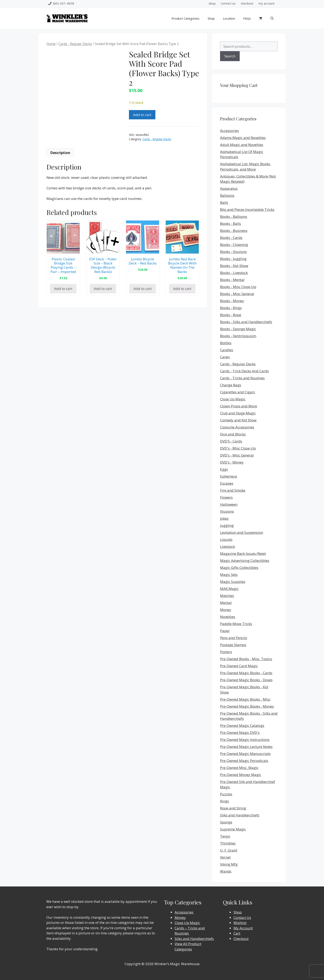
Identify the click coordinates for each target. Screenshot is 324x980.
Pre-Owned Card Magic (239, 666)
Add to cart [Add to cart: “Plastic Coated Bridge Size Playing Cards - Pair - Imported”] (63, 289)
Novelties (228, 617)
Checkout (241, 939)
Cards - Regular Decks (75, 44)
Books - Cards (231, 238)
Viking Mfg (229, 864)
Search (230, 56)
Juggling (227, 525)
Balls (224, 202)
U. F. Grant (229, 850)
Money (226, 610)
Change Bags (231, 385)
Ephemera (229, 476)
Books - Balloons (234, 217)
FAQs (247, 18)
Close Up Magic (233, 399)
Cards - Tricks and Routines (242, 378)
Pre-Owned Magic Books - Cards (246, 673)
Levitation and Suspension (242, 532)
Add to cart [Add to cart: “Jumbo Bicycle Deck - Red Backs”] (143, 289)
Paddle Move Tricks (236, 624)
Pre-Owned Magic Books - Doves (246, 680)
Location (229, 18)
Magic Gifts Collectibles (239, 568)
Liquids (226, 539)
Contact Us (242, 918)
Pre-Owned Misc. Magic (239, 768)
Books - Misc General (237, 294)
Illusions (227, 511)
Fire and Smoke (233, 490)
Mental (226, 603)
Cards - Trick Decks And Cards (244, 371)
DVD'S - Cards (231, 441)
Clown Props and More (239, 406)
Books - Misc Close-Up (238, 287)
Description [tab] (60, 153)
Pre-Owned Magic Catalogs (242, 726)
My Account (243, 928)
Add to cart (142, 115)
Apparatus (229, 188)
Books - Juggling (233, 259)
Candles (227, 350)
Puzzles (226, 794)
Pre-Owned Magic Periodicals (244, 761)
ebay (212, 3)
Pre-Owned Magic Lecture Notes (246, 747)
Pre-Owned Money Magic (241, 775)
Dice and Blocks (233, 434)
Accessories (229, 131)
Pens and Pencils (234, 638)
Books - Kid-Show (234, 266)
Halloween (229, 504)
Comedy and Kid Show (238, 420)
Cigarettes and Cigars (238, 392)
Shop (211, 18)
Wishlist (240, 923)
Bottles (226, 343)
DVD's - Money (232, 462)
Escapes (227, 483)
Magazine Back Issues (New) (243, 553)
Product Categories (185, 18)
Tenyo (225, 836)
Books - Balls (230, 224)
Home (51, 44)
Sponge (226, 822)
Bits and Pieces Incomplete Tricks (247, 209)
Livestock (228, 546)
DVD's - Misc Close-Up (238, 448)
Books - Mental (232, 280)
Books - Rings (231, 308)
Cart (237, 933)
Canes (225, 357)
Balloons (227, 195)
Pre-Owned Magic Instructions (245, 740)
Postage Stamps (233, 645)
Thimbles (228, 843)
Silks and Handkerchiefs (240, 815)
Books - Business (234, 231)
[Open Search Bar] (272, 18)
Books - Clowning (234, 245)
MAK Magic (229, 589)
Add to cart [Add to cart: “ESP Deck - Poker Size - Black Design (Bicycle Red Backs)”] (103, 289)
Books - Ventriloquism (238, 336)
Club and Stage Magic (238, 413)
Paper (225, 631)
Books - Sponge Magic (238, 329)
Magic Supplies (233, 582)
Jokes (224, 518)
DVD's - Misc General (237, 455)
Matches (227, 596)
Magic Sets (229, 575)
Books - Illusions (233, 252)
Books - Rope (231, 315)
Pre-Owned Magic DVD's (240, 733)
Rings (225, 801)
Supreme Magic (233, 829)
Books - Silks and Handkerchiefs (246, 322)
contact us (228, 3)
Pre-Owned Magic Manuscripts (245, 754)
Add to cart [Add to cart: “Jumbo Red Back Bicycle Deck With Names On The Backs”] (182, 289)
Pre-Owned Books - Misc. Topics (246, 659)
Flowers (226, 497)
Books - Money (232, 301)
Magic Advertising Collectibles (245, 561)
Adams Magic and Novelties (243, 138)
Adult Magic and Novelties (242, 145)
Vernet (225, 857)
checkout (247, 3)
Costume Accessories (237, 427)
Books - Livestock (234, 273)
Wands (226, 871)
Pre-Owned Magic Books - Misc (245, 699)
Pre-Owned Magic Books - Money (247, 706)
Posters (226, 652)
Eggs (224, 469)
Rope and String (233, 808)
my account (267, 3)
